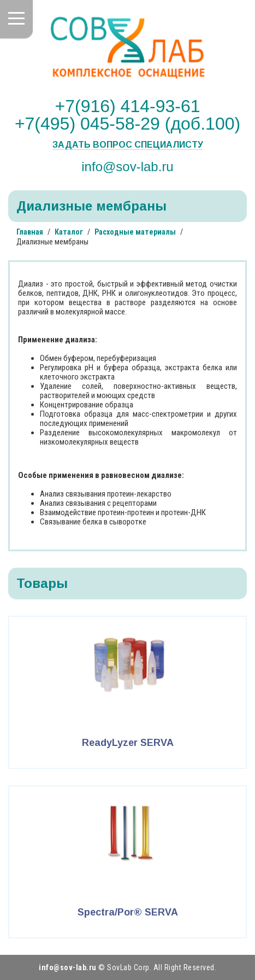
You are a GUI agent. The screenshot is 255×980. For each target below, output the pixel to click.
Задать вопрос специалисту (128, 145)
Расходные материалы (135, 232)
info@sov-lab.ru (127, 166)
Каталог (69, 232)
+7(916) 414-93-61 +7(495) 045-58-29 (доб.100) (127, 115)
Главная (30, 232)
